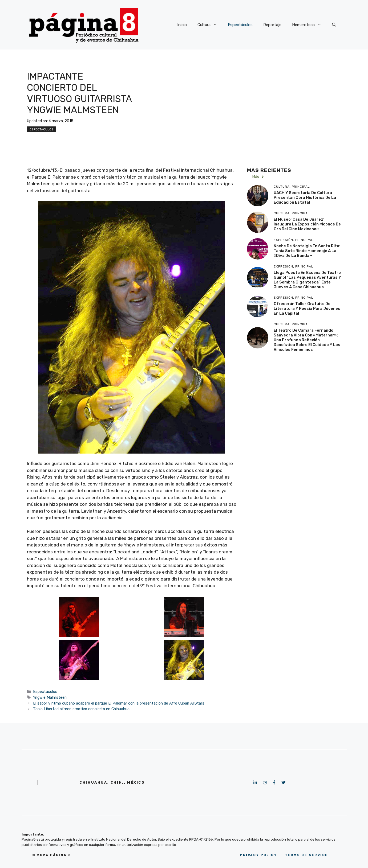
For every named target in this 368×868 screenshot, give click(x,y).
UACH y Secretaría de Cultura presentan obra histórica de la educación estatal (305, 198)
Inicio (182, 25)
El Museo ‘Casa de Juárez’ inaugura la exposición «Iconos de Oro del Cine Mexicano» (307, 224)
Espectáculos (240, 25)
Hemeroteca (309, 25)
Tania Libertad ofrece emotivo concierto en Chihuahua (81, 709)
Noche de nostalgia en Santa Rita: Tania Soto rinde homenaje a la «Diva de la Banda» (307, 251)
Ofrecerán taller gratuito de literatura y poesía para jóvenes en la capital (307, 308)
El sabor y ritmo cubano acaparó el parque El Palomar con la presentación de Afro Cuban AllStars (119, 703)
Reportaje (272, 25)
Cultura (210, 25)
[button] (334, 25)
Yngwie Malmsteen (50, 697)
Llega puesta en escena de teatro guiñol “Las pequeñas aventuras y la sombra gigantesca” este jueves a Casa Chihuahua (307, 280)
